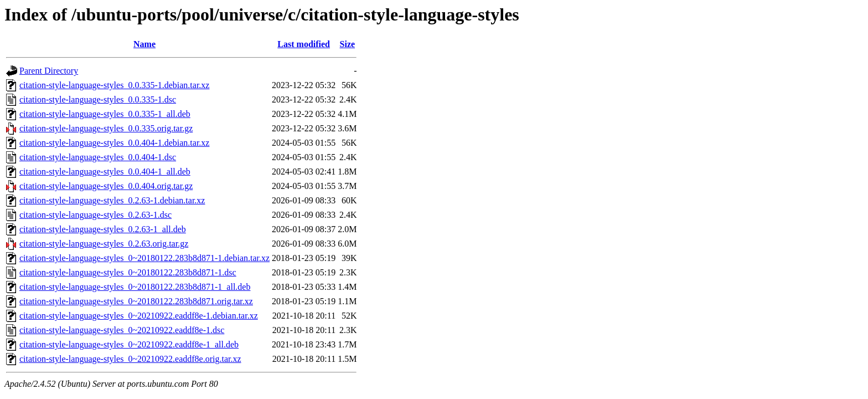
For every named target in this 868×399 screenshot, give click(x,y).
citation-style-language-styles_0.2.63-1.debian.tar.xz (112, 200)
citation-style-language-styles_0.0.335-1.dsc (98, 99)
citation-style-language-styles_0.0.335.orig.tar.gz (106, 128)
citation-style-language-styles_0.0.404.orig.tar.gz (106, 186)
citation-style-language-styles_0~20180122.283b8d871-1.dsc (128, 272)
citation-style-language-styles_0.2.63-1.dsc (95, 215)
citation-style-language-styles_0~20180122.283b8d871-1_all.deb (135, 287)
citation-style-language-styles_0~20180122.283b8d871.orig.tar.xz (136, 301)
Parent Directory (49, 71)
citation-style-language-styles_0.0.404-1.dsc (98, 157)
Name (144, 44)
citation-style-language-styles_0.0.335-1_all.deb (105, 114)
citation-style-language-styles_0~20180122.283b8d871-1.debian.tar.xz (144, 258)
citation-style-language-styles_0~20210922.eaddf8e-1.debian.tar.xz (139, 316)
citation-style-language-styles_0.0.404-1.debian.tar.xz (114, 143)
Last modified (304, 44)
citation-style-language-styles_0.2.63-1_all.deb (103, 229)
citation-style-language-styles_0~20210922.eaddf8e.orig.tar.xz (130, 359)
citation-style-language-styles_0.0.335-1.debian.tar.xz (114, 85)
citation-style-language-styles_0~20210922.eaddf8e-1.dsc (122, 330)
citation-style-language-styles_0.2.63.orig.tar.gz (104, 244)
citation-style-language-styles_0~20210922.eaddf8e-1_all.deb (129, 344)
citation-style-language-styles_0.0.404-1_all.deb (105, 172)
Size (348, 44)
